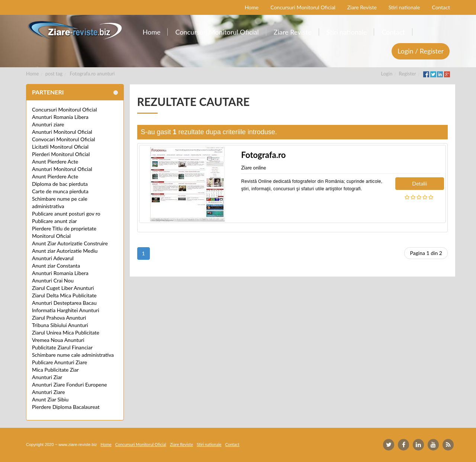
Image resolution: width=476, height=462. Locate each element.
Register (407, 74)
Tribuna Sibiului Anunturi (60, 325)
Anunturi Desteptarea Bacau (64, 303)
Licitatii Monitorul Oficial (60, 147)
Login (387, 74)
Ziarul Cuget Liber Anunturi (63, 288)
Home (33, 74)
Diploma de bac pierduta (60, 184)
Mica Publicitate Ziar (55, 370)
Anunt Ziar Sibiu (50, 399)
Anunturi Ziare (49, 392)
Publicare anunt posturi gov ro (66, 214)
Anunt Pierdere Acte (55, 161)
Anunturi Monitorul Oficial (62, 132)
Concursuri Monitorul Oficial (65, 109)
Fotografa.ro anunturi (92, 74)
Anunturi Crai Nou (53, 280)
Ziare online (254, 168)
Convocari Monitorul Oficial (64, 139)
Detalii (419, 183)
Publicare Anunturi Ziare (59, 362)
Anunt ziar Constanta (56, 266)
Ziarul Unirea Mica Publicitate (66, 332)
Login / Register (421, 51)
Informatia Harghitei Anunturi (66, 310)
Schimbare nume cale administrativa (73, 355)
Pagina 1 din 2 (426, 253)
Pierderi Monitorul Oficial (61, 154)
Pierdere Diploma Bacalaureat (66, 407)
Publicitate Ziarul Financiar (62, 347)
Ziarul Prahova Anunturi (59, 318)
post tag (54, 74)
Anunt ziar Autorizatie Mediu (65, 251)
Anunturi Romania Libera (60, 117)
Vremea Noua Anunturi (58, 340)
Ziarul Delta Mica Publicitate (64, 295)
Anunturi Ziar (47, 377)
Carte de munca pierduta (60, 191)
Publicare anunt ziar (54, 221)
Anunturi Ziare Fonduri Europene (70, 385)
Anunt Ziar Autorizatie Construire (70, 243)
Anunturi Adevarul (53, 258)
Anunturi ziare (48, 124)
